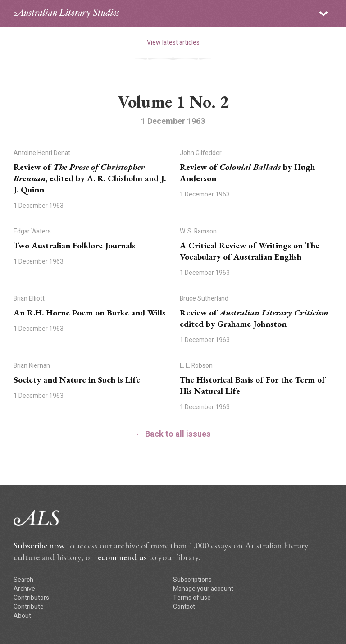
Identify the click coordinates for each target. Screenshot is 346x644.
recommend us (121, 557)
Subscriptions (192, 580)
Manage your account (203, 589)
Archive (24, 589)
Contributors (31, 598)
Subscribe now (39, 545)
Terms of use (192, 598)
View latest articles (173, 43)
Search (23, 580)
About (22, 616)
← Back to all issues (173, 434)
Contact (184, 607)
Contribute (29, 607)
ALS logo (66, 14)
